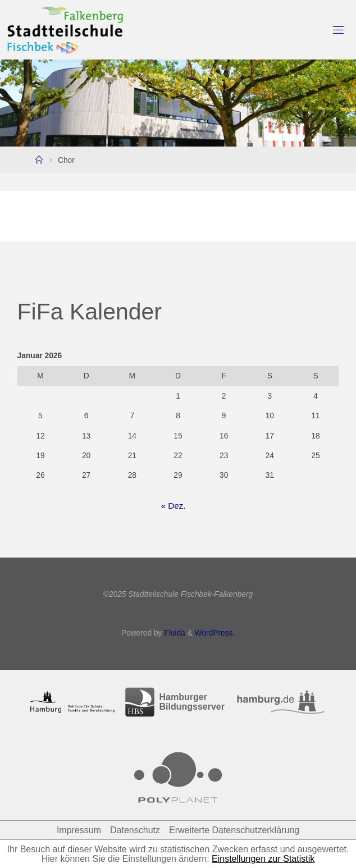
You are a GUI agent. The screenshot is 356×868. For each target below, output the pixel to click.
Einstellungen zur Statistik (263, 859)
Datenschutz (135, 830)
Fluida (173, 633)
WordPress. (215, 633)
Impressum (79, 830)
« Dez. (173, 506)
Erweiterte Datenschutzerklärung (234, 830)
